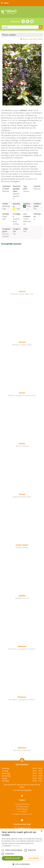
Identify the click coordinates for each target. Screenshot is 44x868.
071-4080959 (23, 812)
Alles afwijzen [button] (33, 858)
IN (28, 21)
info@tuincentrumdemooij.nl (23, 814)
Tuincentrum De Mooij (22, 804)
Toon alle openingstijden (22, 790)
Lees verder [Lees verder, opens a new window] (16, 846)
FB (23, 21)
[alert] (22, 848)
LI (32, 21)
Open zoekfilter (9, 35)
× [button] (41, 831)
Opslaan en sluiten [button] (13, 858)
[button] (22, 864)
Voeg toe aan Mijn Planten (33, 39)
